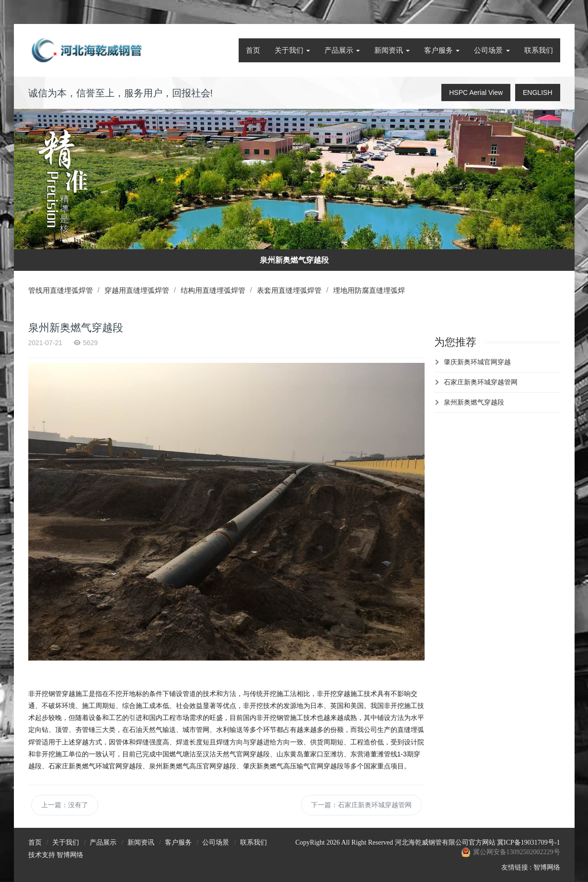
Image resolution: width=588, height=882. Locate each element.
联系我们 (539, 50)
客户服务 (442, 50)
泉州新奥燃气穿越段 (474, 402)
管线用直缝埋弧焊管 (61, 290)
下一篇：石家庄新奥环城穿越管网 (361, 805)
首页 (253, 50)
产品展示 (342, 50)
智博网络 (70, 855)
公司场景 (492, 50)
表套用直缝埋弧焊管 (295, 290)
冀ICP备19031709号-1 (528, 842)
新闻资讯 (392, 50)
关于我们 (292, 50)
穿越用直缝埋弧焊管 (139, 290)
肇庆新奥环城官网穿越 (477, 362)
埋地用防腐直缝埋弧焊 (377, 290)
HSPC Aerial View (476, 93)
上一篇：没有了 (65, 805)
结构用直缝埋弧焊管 (217, 290)
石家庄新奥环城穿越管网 (481, 382)
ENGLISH (537, 93)
